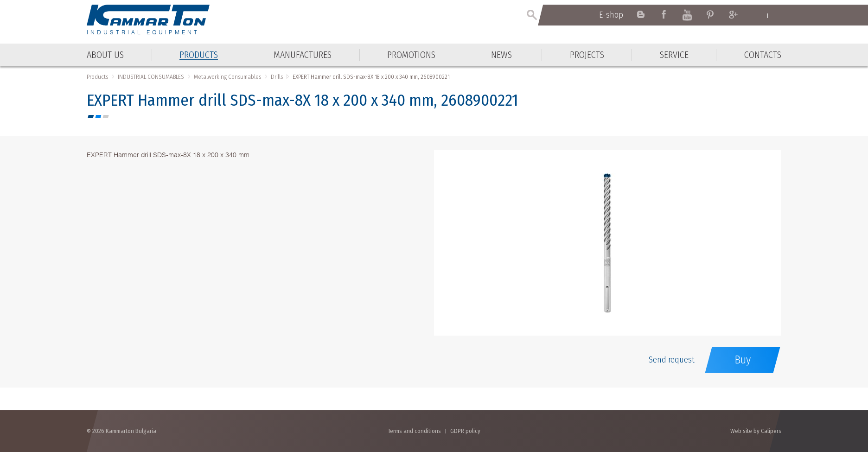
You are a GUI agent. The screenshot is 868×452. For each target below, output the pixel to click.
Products (97, 77)
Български (777, 15)
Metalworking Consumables (227, 77)
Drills (277, 77)
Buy (743, 360)
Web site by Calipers (756, 431)
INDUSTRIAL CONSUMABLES (151, 77)
